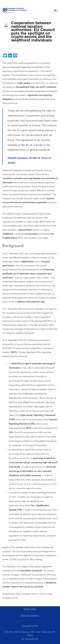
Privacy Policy (30, 609)
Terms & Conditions (30, 615)
